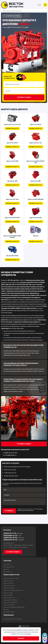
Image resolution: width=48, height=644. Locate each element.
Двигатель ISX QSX (36, 218)
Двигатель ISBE (36, 181)
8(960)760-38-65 (14, 538)
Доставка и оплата (9, 567)
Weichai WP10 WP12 (12, 256)
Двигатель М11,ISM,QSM (36, 199)
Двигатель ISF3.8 (12, 143)
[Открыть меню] (39, 5)
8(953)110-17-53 (13, 533)
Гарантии (6, 569)
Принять (21, 638)
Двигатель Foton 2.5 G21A (12, 124)
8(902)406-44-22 (14, 540)
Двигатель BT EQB (12, 161)
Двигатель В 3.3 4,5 (36, 143)
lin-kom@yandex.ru (9, 543)
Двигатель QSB (12, 181)
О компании (7, 564)
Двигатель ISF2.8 (36, 124)
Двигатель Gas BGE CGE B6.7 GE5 (36, 162)
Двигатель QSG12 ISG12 (12, 218)
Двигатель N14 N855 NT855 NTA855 (12, 237)
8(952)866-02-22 (12, 535)
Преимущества (8, 572)
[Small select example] (24, 84)
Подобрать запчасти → (12, 128)
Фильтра (36, 236)
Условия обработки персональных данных (30, 510)
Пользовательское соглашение (13, 619)
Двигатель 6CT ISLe (12, 199)
